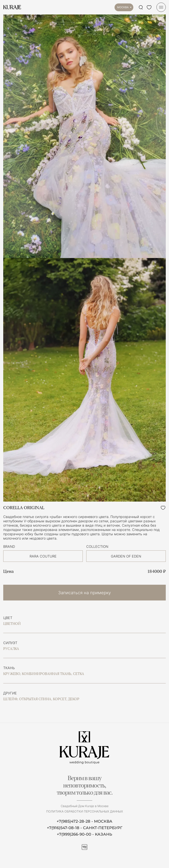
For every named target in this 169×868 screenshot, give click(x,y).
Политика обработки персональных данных (85, 811)
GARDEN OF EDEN (126, 556)
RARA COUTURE (43, 556)
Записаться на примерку (84, 593)
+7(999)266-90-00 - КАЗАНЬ (84, 834)
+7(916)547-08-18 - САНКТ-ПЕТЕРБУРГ (85, 828)
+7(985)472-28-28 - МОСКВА (84, 821)
